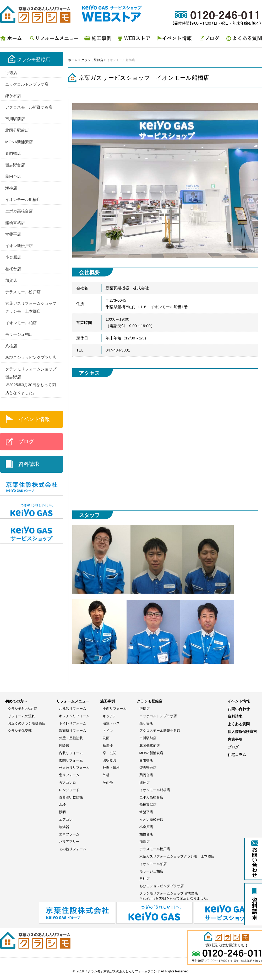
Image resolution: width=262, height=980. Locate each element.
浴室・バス (111, 723)
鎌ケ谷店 (13, 96)
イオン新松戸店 (19, 246)
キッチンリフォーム (74, 716)
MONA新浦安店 (19, 142)
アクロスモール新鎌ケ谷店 (29, 107)
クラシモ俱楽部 (20, 731)
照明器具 (110, 760)
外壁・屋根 (111, 768)
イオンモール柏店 (21, 323)
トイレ (108, 731)
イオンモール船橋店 (23, 199)
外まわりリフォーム (74, 768)
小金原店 (13, 257)
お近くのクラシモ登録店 (27, 723)
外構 (106, 775)
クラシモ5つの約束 (22, 709)
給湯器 (64, 827)
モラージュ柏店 (19, 334)
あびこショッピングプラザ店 (31, 357)
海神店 (11, 188)
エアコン (66, 820)
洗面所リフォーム (73, 731)
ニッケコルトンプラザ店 (27, 84)
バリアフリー (69, 842)
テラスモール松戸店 (23, 292)
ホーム (13, 40)
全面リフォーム (115, 709)
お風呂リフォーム (73, 709)
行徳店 (11, 73)
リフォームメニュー (54, 40)
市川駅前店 (15, 119)
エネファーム (69, 834)
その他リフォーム (73, 849)
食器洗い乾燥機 (71, 797)
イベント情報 (176, 40)
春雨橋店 (13, 153)
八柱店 (11, 346)
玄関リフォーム (71, 760)
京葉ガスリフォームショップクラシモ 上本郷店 (177, 856)
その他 (108, 783)
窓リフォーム (69, 775)
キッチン (110, 716)
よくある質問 (242, 40)
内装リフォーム (71, 753)
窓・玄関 (110, 753)
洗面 (106, 738)
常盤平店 (13, 234)
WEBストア (135, 40)
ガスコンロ (67, 783)
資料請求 (29, 464)
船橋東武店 (15, 223)
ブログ (210, 40)
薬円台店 (13, 176)
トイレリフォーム (73, 723)
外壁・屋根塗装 (71, 738)
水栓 (62, 805)
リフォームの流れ (21, 716)
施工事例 (98, 40)
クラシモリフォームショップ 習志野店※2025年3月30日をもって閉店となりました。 (175, 896)
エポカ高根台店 (19, 211)
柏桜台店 (13, 269)
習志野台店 (15, 165)
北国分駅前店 (17, 130)
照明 (62, 812)
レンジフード (69, 790)
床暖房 (64, 746)
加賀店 (11, 280)
